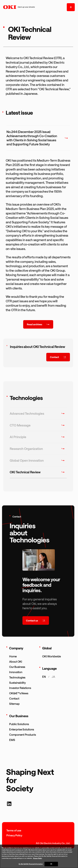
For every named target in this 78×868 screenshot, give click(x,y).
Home (13, 656)
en (44, 677)
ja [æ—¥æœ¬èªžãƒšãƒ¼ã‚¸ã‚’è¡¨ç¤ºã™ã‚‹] (53, 677)
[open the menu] (71, 7)
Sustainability (17, 683)
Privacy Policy (14, 835)
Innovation (16, 672)
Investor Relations (20, 688)
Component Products (22, 735)
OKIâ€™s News (19, 693)
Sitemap (14, 704)
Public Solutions (19, 724)
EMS (12, 740)
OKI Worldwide (52, 656)
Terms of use (14, 830)
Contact (14, 698)
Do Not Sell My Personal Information (31, 864)
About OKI (16, 662)
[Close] (75, 848)
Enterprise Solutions (22, 729)
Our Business (17, 667)
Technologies (17, 677)
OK (51, 864)
